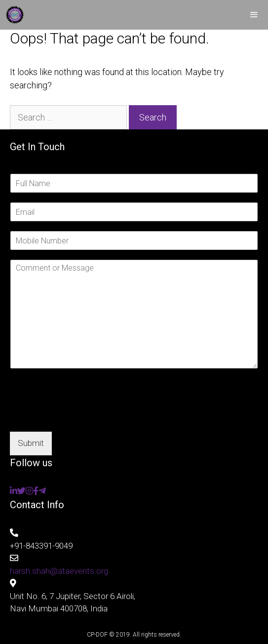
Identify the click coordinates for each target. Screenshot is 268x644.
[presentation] (85, 415)
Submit (31, 443)
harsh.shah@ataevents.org (59, 571)
